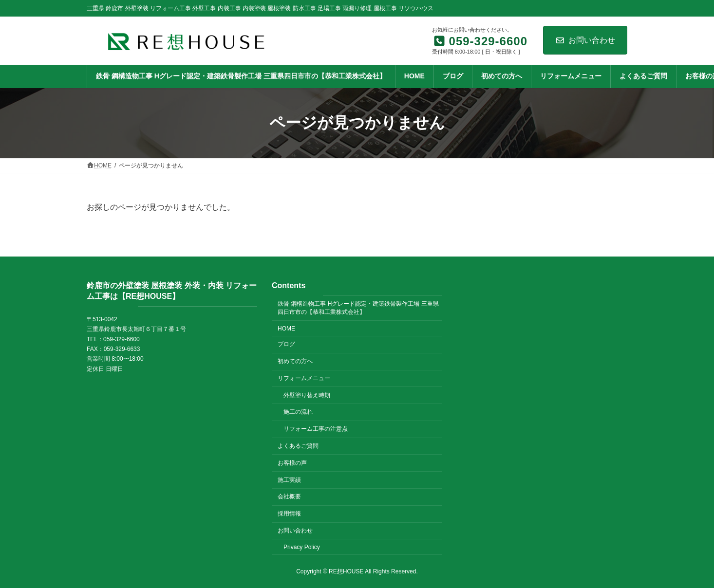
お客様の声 (292, 463)
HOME (286, 328)
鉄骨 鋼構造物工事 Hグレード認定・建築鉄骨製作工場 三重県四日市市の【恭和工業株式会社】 (358, 308)
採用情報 (289, 514)
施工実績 (289, 479)
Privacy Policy (302, 547)
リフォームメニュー (304, 378)
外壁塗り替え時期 (307, 395)
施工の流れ (298, 412)
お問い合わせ (585, 40)
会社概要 (289, 496)
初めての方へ (295, 361)
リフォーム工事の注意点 (316, 429)
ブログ (286, 344)
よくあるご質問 (298, 446)
